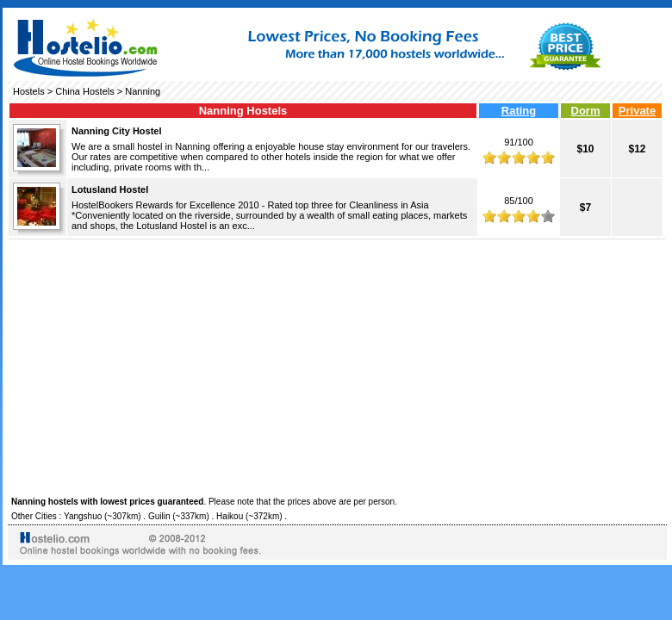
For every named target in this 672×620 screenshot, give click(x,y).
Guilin (159, 516)
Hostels (29, 91)
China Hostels (84, 91)
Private (637, 111)
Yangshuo (83, 516)
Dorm (586, 111)
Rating (519, 111)
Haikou (230, 516)
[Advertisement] (337, 365)
